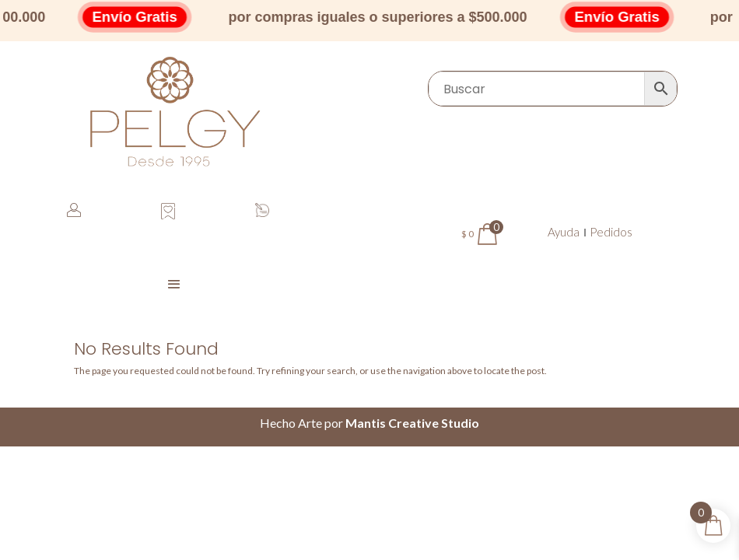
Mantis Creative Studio (412, 423)
